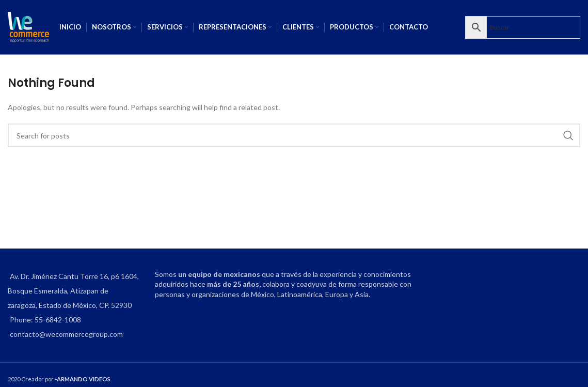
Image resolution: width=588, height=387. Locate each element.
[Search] (294, 135)
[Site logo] (28, 26)
